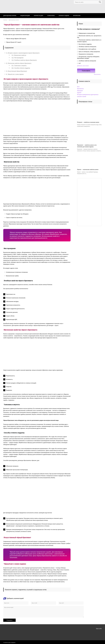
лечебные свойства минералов (87, 61)
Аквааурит (80, 91)
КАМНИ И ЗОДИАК (64, 16)
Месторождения (18, 58)
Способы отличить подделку (21, 68)
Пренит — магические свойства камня (88, 170)
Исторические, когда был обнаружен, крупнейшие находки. (88, 57)
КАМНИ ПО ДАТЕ (39, 16)
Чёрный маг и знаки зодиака (15, 74)
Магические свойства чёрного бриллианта (19, 63)
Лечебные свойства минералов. (87, 47)
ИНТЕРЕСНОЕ (77, 16)
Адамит (79, 93)
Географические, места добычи (87, 49)
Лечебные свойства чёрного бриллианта (24, 60)
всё (79, 63)
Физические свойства (19, 55)
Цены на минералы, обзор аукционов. (89, 52)
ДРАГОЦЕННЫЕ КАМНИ (10, 16)
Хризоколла (80, 89)
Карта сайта (99, 628)
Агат (78, 87)
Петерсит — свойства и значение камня (88, 122)
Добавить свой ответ (83, 66)
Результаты (97, 74)
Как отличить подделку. (84, 44)
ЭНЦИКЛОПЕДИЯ (25, 16)
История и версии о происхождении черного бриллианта (23, 53)
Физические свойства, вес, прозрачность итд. (89, 37)
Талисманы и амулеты (19, 66)
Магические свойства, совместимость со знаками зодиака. (89, 41)
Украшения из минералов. (85, 54)
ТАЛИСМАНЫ (51, 16)
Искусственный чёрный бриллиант (17, 71)
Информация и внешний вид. (86, 33)
